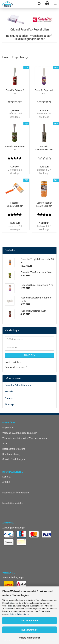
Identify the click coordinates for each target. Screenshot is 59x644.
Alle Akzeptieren (29, 621)
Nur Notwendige (29, 630)
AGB (5, 444)
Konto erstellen (13, 362)
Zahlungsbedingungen (14, 528)
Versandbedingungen (13, 578)
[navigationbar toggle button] (55, 4)
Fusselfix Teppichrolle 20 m (15, 204)
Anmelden (30, 355)
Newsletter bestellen (13, 503)
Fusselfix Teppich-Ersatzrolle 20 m (44, 204)
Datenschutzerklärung (19, 614)
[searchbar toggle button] (39, 4)
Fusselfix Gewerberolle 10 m (44, 148)
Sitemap (9, 404)
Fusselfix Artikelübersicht (18, 385)
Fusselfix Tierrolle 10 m (15, 148)
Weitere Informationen (30, 638)
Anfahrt (9, 398)
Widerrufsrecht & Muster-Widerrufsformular (25, 438)
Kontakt (9, 391)
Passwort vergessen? (16, 367)
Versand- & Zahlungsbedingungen (20, 433)
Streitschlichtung (11, 454)
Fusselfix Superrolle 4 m (44, 92)
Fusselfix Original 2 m (15, 92)
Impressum (8, 428)
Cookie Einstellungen (14, 459)
